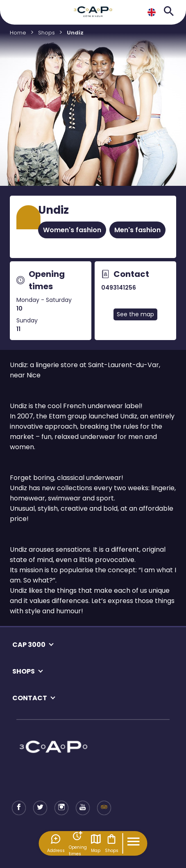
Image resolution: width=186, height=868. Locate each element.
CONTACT (30, 698)
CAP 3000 (29, 645)
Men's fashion (137, 230)
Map (96, 843)
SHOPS (24, 671)
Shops (112, 843)
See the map (135, 314)
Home (18, 33)
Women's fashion (72, 230)
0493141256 (119, 288)
